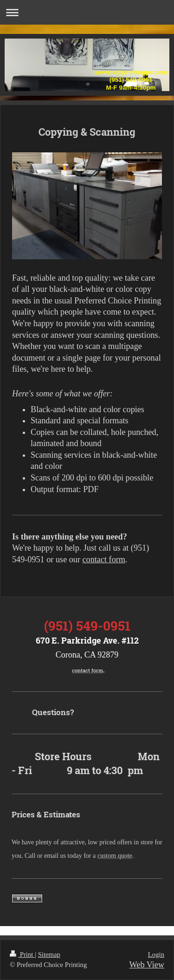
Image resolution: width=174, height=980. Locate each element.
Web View (147, 965)
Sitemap (49, 954)
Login (156, 954)
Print (22, 954)
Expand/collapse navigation (87, 12)
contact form (104, 559)
